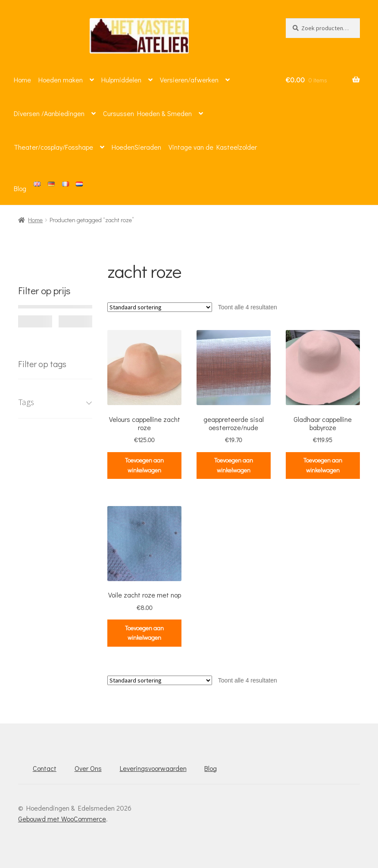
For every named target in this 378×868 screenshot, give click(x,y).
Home (22, 80)
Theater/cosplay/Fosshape (53, 147)
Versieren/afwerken (189, 80)
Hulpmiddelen (121, 80)
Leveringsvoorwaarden (153, 768)
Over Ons (88, 768)
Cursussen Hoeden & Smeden (147, 113)
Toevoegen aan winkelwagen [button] (144, 465)
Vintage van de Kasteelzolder (213, 147)
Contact (45, 768)
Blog (20, 188)
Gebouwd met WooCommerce (62, 819)
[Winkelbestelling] (160, 307)
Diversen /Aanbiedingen (49, 113)
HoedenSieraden (136, 147)
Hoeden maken (61, 80)
